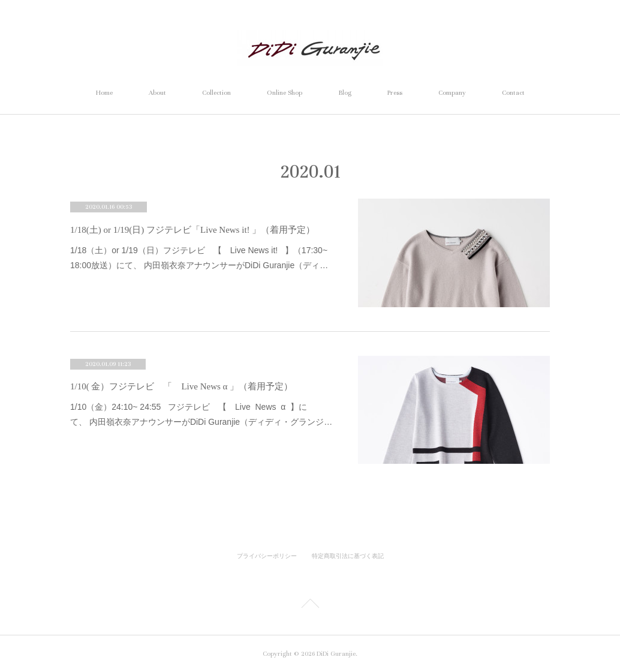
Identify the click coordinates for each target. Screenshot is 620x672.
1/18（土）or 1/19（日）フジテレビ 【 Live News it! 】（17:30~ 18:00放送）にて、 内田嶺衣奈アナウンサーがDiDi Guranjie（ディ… (199, 258)
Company (452, 93)
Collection (216, 93)
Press (395, 93)
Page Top (310, 605)
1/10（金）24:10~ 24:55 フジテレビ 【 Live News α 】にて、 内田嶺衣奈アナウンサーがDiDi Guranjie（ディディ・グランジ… (201, 414)
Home (104, 93)
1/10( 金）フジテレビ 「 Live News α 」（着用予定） (181, 386)
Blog (345, 93)
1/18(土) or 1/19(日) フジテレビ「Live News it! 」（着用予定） (192, 230)
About (157, 93)
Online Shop (285, 93)
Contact (513, 93)
